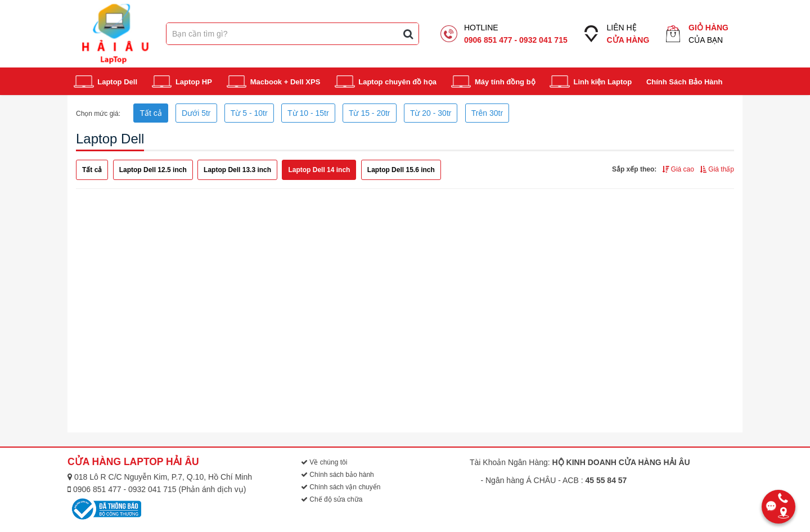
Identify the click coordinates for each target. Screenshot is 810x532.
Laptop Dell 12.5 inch (153, 170)
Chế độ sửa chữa (332, 499)
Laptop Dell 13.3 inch (237, 170)
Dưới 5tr (196, 113)
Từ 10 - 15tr (308, 113)
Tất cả (150, 113)
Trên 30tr (487, 113)
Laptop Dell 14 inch (319, 170)
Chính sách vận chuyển (341, 487)
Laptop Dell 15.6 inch (401, 170)
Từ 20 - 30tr (431, 113)
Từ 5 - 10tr (249, 113)
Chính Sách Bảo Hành (685, 82)
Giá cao (678, 169)
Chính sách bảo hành (337, 475)
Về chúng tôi (324, 462)
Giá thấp (717, 169)
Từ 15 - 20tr (370, 113)
